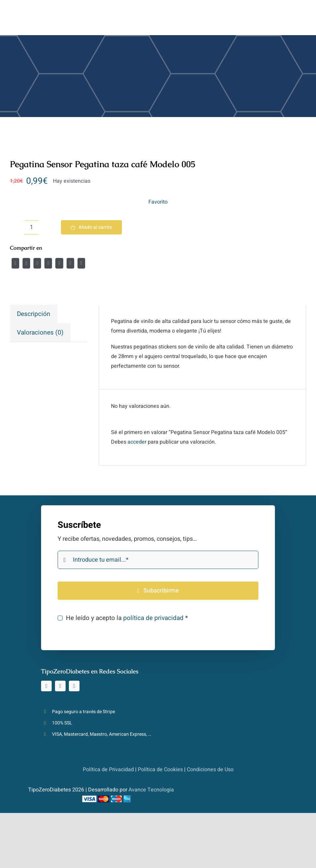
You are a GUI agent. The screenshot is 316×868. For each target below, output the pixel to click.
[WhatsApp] (59, 263)
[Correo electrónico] (81, 263)
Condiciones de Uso (210, 770)
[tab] (34, 314)
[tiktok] (60, 686)
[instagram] (46, 686)
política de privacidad (153, 618)
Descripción (34, 314)
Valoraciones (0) (40, 333)
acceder (137, 442)
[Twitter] (26, 263)
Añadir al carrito (91, 227)
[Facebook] (15, 263)
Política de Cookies (160, 770)
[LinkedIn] (48, 263)
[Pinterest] (70, 263)
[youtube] (74, 686)
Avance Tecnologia (151, 790)
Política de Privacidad (108, 770)
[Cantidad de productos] (32, 227)
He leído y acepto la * (127, 618)
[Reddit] (37, 263)
